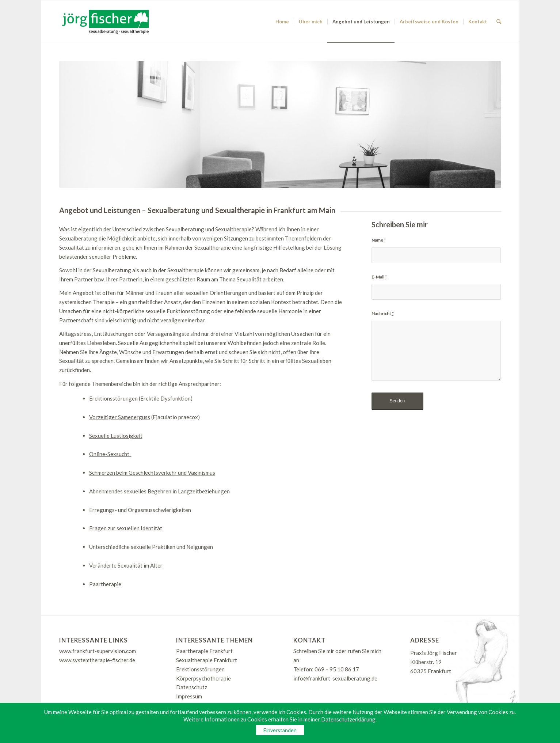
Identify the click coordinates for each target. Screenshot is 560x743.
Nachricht (383, 313)
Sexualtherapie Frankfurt (207, 660)
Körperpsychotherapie (203, 678)
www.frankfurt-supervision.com (98, 651)
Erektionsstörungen (200, 669)
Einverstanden (280, 730)
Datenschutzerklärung (348, 719)
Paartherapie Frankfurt (204, 651)
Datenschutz (192, 687)
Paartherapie (105, 584)
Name (379, 240)
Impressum (189, 696)
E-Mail (379, 277)
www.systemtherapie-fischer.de (97, 660)
